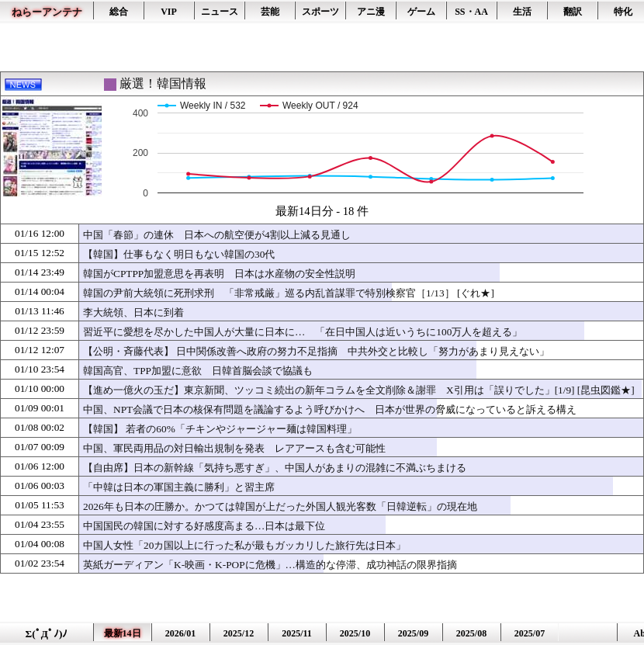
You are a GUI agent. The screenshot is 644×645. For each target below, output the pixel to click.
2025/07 (530, 633)
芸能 (270, 12)
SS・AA (471, 12)
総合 (119, 12)
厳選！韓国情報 (163, 83)
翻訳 (573, 12)
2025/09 (413, 633)
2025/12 (239, 633)
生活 (522, 12)
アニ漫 (371, 12)
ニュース (220, 12)
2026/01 (180, 633)
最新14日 (123, 633)
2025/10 (355, 633)
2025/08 (471, 633)
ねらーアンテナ (47, 12)
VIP (169, 12)
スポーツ (320, 12)
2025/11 (297, 633)
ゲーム (421, 12)
